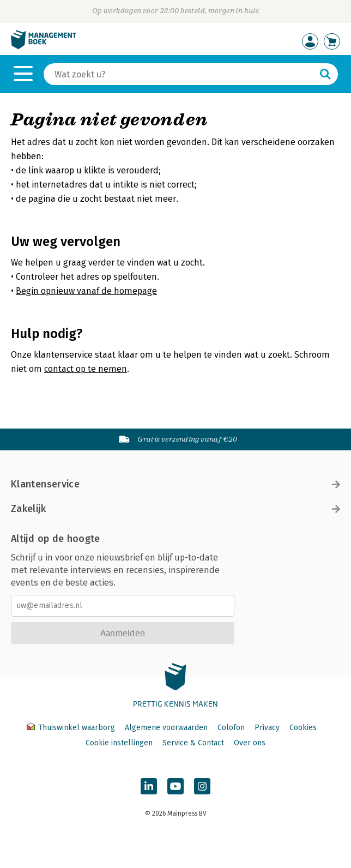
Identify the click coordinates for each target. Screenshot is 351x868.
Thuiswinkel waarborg (72, 728)
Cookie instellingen (119, 743)
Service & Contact (193, 743)
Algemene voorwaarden (166, 728)
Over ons (250, 743)
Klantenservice (175, 484)
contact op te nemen (86, 369)
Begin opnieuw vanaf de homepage (86, 291)
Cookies (303, 728)
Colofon (231, 728)
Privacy (267, 728)
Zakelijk (175, 509)
